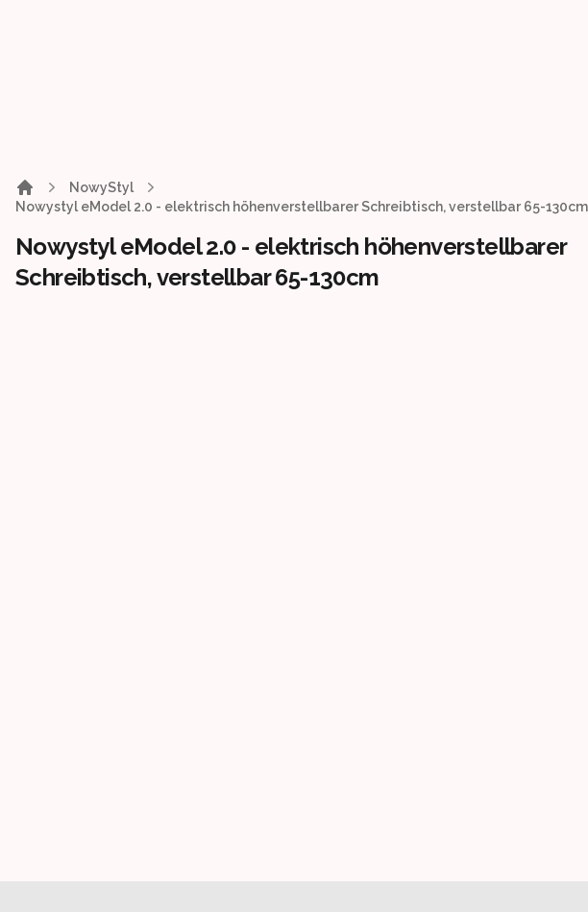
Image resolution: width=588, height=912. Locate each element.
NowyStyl (101, 187)
